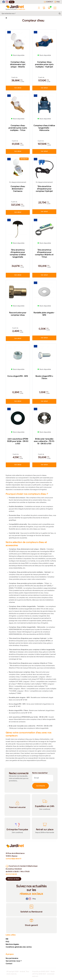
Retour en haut (13, 879)
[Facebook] (4, 2)
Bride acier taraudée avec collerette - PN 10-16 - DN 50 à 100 (44, 441)
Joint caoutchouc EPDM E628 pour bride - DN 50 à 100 (18, 441)
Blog (12, 2)
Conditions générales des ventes (19, 947)
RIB (7, 939)
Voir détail (18, 88)
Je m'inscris (41, 786)
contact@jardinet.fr (14, 859)
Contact (48, 2)
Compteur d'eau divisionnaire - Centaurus (18, 189)
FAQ (57, 2)
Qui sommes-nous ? (14, 961)
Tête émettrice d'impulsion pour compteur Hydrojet (44, 189)
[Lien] (34, 899)
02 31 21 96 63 (11, 874)
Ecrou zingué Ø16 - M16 (18, 376)
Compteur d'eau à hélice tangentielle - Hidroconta (44, 128)
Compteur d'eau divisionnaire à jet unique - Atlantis (18, 64)
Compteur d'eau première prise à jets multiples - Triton (18, 128)
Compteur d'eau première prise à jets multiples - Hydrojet (44, 64)
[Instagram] (7, 2)
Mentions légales (12, 944)
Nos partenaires (12, 958)
